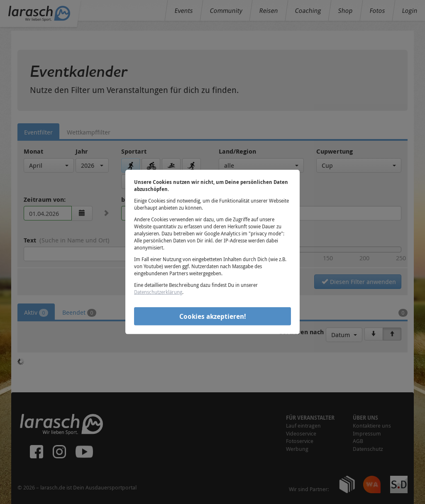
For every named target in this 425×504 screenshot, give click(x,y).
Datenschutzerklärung (158, 292)
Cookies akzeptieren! (213, 316)
